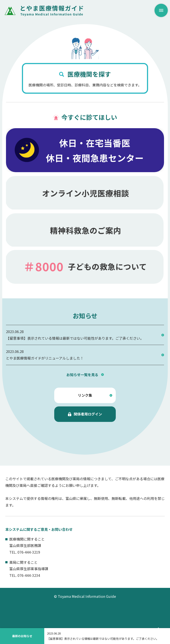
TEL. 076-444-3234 (25, 575)
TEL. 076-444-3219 (25, 552)
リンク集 (85, 395)
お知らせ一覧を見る (82, 375)
